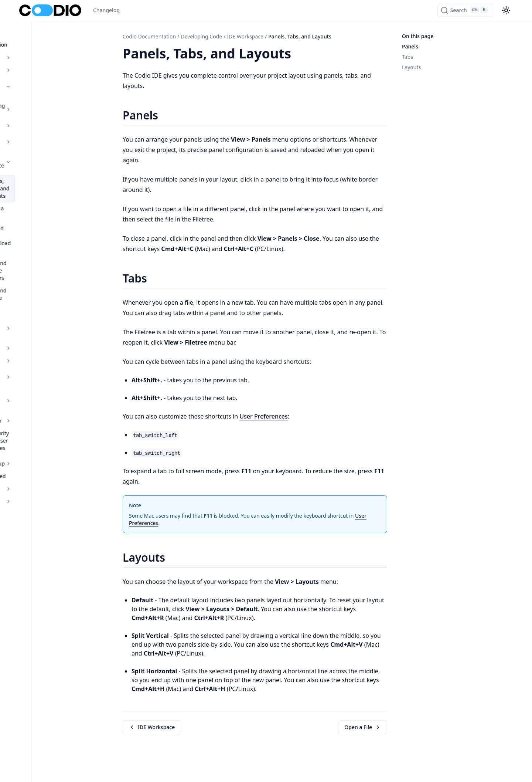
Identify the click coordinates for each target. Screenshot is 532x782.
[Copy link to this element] (299, 55)
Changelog (106, 10)
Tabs (407, 57)
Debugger (60, 302)
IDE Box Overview (60, 269)
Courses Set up (56, 337)
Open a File (51, 163)
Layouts (411, 67)
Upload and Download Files (64, 180)
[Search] (465, 10)
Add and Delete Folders (56, 199)
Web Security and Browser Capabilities (60, 318)
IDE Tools (60, 256)
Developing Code (56, 75)
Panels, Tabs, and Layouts (59, 147)
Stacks (60, 103)
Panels (410, 46)
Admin (56, 375)
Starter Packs (60, 115)
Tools (60, 244)
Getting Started (38, 350)
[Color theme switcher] (506, 10)
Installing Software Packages (60, 285)
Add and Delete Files (62, 216)
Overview (56, 49)
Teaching (56, 362)
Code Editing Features (60, 231)
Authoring (56, 62)
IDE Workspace (60, 128)
